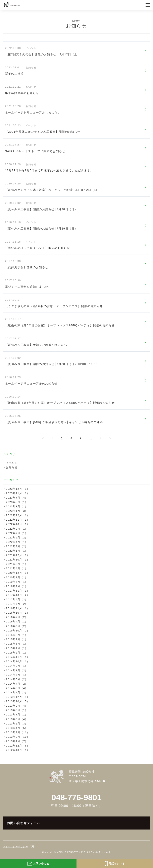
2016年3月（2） (17, 626)
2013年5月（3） (17, 724)
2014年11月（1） (18, 657)
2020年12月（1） (18, 573)
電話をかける (115, 864)
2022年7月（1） (17, 533)
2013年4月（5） (17, 728)
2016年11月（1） (18, 608)
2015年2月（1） (17, 653)
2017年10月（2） (18, 595)
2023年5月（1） (17, 502)
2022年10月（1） (18, 524)
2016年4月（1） (17, 622)
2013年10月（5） (18, 701)
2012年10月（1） (18, 750)
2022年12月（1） (18, 515)
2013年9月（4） (17, 706)
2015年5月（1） (17, 644)
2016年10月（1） (18, 613)
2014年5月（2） (17, 679)
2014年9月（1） (17, 666)
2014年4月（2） (17, 684)
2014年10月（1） (18, 661)
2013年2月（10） (18, 737)
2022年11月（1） (18, 520)
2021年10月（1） (18, 560)
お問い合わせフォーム (23, 823)
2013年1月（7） (17, 741)
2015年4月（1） (17, 648)
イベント (12, 463)
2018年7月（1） (17, 586)
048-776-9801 (76, 797)
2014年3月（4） (17, 688)
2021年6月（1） (17, 564)
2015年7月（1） (17, 639)
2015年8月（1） (17, 635)
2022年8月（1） (17, 529)
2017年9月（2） (17, 599)
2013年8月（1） (17, 710)
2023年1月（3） (17, 511)
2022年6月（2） (17, 538)
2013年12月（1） (18, 697)
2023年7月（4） (17, 498)
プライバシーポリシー (15, 847)
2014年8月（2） (17, 670)
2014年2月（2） (17, 692)
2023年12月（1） (18, 489)
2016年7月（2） (17, 617)
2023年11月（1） (18, 493)
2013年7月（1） (17, 715)
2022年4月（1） (17, 542)
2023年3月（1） (17, 506)
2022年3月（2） (17, 546)
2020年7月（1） (17, 577)
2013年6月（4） (17, 719)
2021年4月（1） (17, 568)
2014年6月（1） (17, 675)
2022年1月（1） (17, 551)
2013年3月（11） (18, 732)
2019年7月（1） (17, 582)
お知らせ (12, 467)
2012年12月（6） (18, 746)
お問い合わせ (38, 864)
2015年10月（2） (18, 631)
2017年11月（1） (18, 591)
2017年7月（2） (17, 604)
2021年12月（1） (18, 555)
